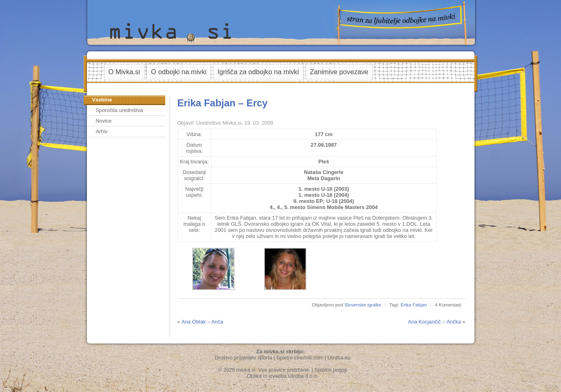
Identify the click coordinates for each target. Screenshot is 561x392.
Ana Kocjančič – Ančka (435, 322)
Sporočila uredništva (120, 110)
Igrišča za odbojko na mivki (258, 72)
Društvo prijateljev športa (243, 358)
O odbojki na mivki (179, 72)
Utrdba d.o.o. (303, 376)
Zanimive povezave (339, 72)
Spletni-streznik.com (300, 358)
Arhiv (102, 131)
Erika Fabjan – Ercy (223, 103)
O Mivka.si (124, 72)
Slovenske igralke (363, 305)
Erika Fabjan (414, 305)
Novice (104, 121)
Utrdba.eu (339, 358)
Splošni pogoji (331, 370)
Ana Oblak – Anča (202, 322)
